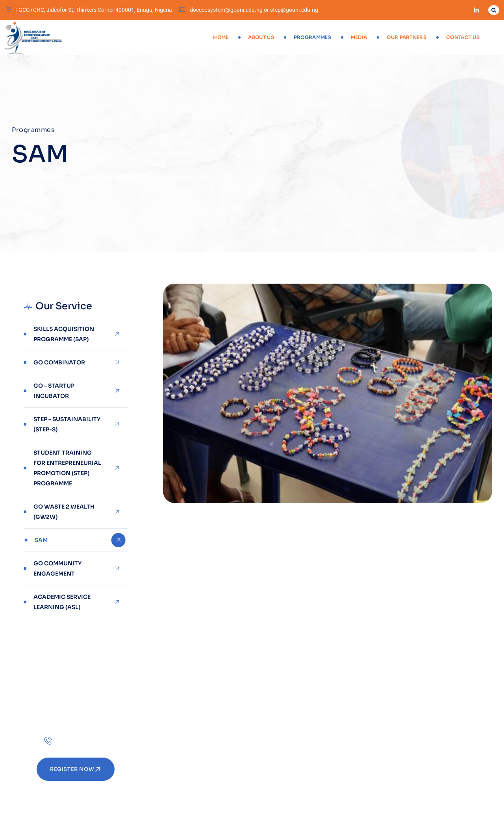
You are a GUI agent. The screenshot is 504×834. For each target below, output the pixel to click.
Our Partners (407, 37)
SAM (41, 540)
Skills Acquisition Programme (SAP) (64, 334)
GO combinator (59, 362)
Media (359, 37)
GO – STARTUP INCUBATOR (54, 391)
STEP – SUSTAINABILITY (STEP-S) (67, 424)
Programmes (312, 37)
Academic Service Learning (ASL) (62, 602)
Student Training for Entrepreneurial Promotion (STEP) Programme (67, 468)
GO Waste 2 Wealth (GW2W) (64, 512)
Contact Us (463, 37)
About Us (261, 37)
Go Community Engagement (57, 568)
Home (221, 37)
